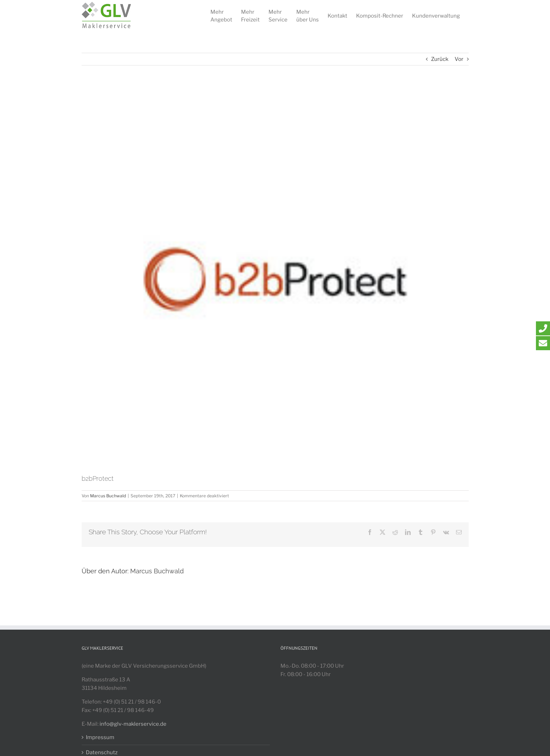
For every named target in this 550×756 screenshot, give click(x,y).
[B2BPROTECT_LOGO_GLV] (275, 280)
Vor (459, 59)
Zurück (440, 59)
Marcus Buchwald (108, 496)
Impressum (100, 737)
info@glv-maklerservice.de (133, 724)
